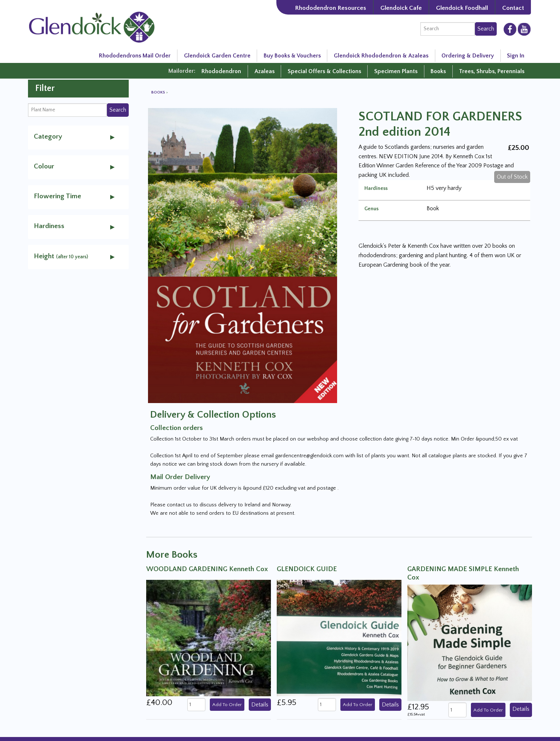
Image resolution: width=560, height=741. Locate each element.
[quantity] (196, 705)
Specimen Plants (396, 71)
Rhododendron (221, 71)
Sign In (516, 56)
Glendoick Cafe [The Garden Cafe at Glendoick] (401, 8)
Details (260, 705)
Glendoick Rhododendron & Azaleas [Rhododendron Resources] (381, 56)
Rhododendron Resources (331, 8)
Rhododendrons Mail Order (135, 56)
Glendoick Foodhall (462, 8)
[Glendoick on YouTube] (524, 29)
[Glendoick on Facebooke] (510, 29)
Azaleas (265, 71)
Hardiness (376, 188)
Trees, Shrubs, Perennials (492, 71)
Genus (371, 209)
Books (438, 71)
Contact (513, 8)
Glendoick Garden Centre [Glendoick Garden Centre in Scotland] (217, 56)
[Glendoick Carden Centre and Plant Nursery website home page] (92, 27)
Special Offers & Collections (324, 71)
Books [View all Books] (159, 92)
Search (486, 29)
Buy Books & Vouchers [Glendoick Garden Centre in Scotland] (292, 56)
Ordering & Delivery (468, 56)
